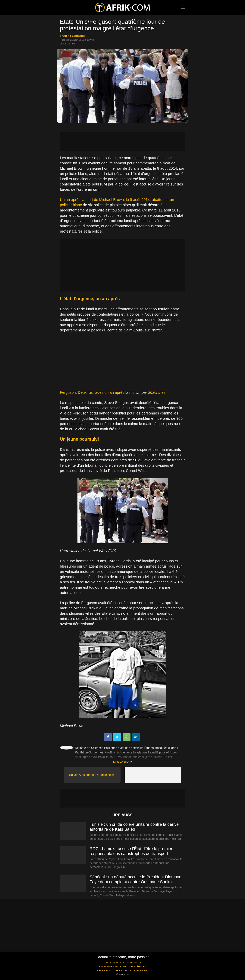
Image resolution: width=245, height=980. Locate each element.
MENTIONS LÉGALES (134, 967)
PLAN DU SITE (134, 963)
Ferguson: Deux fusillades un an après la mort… (100, 392)
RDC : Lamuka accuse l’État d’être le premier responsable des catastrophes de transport (131, 851)
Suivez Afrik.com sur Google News (92, 775)
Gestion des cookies (138, 971)
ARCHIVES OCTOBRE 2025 (111, 971)
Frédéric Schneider (73, 36)
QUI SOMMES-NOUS (110, 967)
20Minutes (157, 392)
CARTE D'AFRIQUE (114, 963)
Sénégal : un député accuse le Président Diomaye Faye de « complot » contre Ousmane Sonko (136, 879)
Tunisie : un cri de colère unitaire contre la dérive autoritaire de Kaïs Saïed (134, 827)
